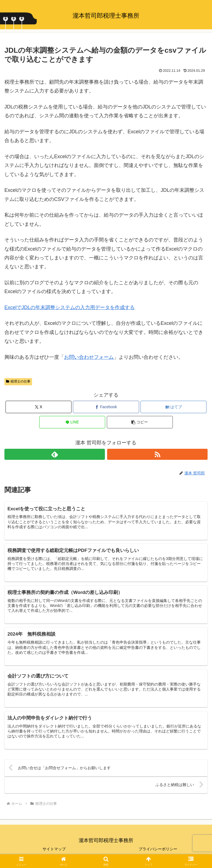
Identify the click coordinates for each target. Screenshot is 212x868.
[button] (140, 422)
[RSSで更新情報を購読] (157, 454)
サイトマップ (54, 850)
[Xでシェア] (39, 407)
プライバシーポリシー (158, 850)
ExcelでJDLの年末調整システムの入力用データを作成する (70, 307)
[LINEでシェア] (72, 422)
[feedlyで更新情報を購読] (55, 454)
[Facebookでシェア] (106, 407)
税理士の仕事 (18, 381)
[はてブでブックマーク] (173, 407)
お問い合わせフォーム (89, 357)
